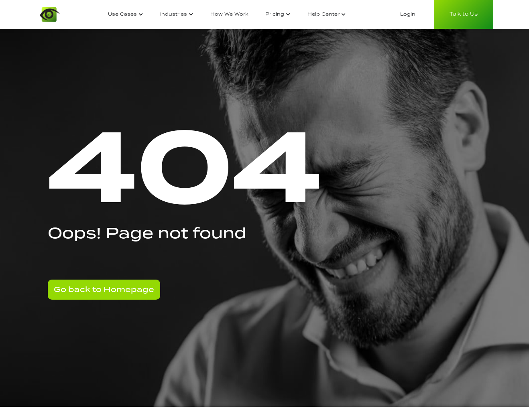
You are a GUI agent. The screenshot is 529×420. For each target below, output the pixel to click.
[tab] (126, 15)
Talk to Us (464, 14)
